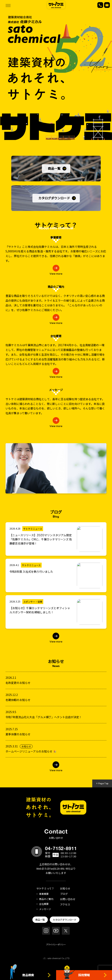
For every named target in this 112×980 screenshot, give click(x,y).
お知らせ (65, 889)
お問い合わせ (68, 899)
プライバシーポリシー (56, 944)
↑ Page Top (102, 783)
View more (56, 642)
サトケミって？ (45, 889)
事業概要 (44, 894)
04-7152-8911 (61, 848)
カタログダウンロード (65, 920)
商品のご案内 (46, 899)
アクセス (65, 905)
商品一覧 (40, 920)
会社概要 (44, 904)
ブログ (64, 894)
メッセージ (45, 909)
